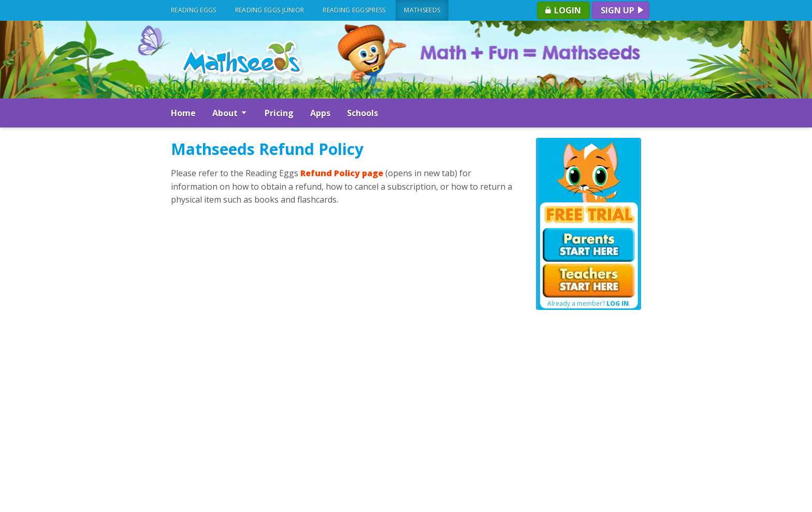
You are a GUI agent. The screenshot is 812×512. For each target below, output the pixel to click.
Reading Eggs (194, 10)
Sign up (623, 10)
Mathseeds (422, 10)
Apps (320, 113)
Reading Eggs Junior (270, 10)
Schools (363, 113)
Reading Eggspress (354, 10)
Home (183, 113)
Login (562, 10)
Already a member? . (589, 304)
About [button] (230, 113)
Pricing (279, 113)
